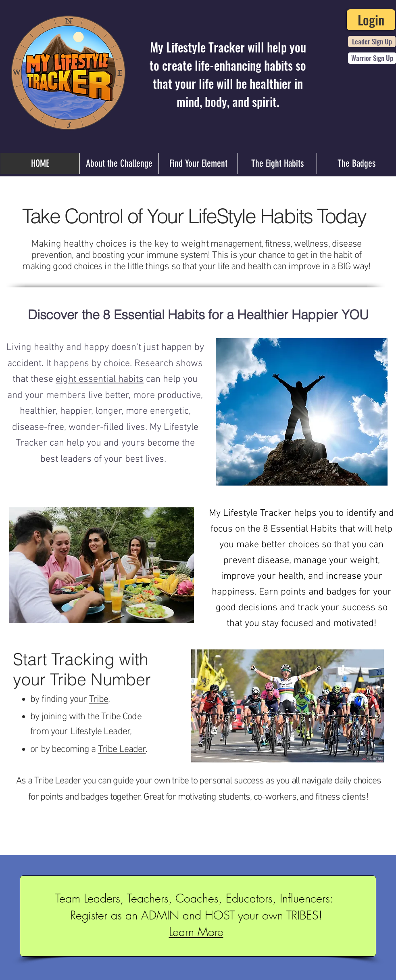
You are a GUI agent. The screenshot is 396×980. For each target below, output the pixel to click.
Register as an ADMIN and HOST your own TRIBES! (196, 915)
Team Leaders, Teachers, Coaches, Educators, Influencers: (196, 898)
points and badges (319, 592)
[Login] (371, 20)
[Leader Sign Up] (372, 42)
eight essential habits (100, 379)
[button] (122, 749)
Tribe (99, 699)
